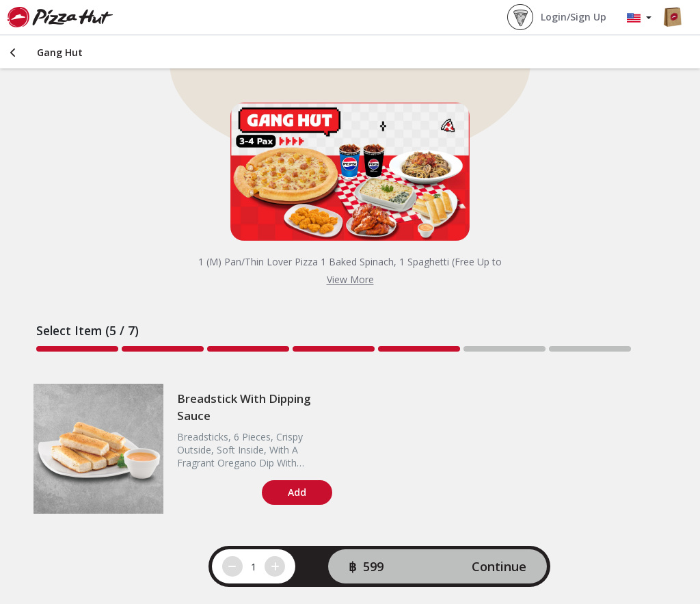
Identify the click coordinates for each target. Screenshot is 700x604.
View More (350, 279)
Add (297, 492)
